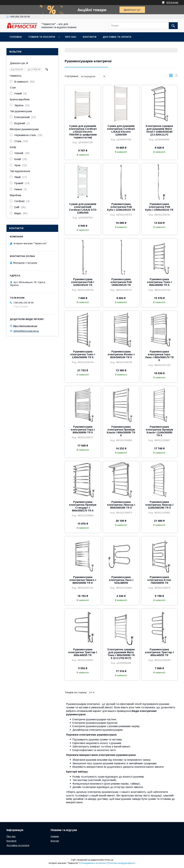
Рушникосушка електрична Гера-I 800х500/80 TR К (83, 430)
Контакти (90, 37)
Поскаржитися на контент (94, 863)
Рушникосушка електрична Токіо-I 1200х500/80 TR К (83, 354)
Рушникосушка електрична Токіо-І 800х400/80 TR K (159, 282)
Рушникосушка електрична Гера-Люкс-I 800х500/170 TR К (159, 356)
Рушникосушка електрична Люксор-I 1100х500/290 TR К (159, 505)
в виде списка (176, 76)
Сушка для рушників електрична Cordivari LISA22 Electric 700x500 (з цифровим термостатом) (83, 132)
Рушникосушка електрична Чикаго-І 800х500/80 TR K (83, 580)
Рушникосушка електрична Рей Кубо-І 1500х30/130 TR (159, 207)
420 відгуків (172, 3)
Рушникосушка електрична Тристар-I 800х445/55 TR (159, 652)
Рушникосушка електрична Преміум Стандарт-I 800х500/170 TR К (83, 506)
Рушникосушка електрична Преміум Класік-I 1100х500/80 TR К (159, 431)
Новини (55, 836)
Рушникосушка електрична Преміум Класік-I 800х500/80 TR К (121, 431)
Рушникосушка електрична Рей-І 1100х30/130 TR (83, 282)
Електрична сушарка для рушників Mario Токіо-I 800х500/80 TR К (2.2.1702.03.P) (121, 654)
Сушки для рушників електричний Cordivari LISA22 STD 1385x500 (83, 208)
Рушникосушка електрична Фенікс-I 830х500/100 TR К (121, 354)
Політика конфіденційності (122, 863)
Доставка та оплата (117, 37)
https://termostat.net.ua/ (25, 326)
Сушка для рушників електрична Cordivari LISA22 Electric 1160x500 (121, 130)
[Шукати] (173, 26)
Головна (16, 37)
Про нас (71, 37)
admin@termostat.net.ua (26, 331)
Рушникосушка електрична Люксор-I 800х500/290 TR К (121, 505)
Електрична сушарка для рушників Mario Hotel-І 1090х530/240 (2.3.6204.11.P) (159, 130)
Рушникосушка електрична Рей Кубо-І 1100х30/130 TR (121, 207)
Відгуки (55, 841)
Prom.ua (109, 860)
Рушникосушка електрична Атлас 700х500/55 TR (159, 580)
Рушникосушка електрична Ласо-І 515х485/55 (121, 580)
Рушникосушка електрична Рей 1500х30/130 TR (121, 282)
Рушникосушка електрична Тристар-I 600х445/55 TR (83, 652)
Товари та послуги (42, 37)
